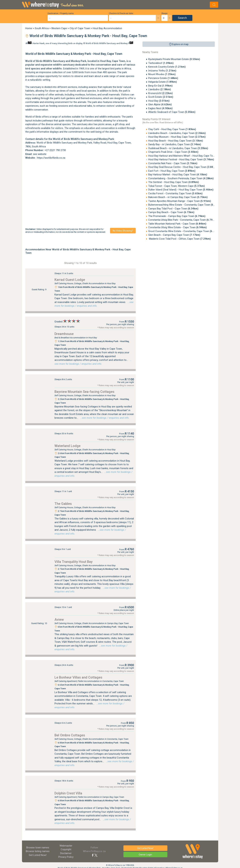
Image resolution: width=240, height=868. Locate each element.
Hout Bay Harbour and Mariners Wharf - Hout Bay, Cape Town (188, 156)
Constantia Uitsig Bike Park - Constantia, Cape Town (183, 220)
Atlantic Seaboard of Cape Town (172, 112)
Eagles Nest (160, 108)
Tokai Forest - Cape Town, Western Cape (177, 186)
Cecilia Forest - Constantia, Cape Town (175, 193)
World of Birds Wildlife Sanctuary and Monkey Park (109, 43)
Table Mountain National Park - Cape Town (177, 224)
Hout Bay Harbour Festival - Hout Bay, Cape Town (181, 159)
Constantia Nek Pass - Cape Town (173, 163)
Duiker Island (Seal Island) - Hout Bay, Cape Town (181, 190)
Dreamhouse (64, 334)
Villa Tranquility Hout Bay (74, 562)
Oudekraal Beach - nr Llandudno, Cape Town (178, 148)
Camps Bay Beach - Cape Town (171, 212)
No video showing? (123, 231)
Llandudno (160, 89)
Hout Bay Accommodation (107, 28)
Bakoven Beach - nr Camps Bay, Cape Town (178, 197)
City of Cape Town (80, 28)
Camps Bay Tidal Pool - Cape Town (173, 209)
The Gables (63, 504)
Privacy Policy (66, 857)
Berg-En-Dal (160, 86)
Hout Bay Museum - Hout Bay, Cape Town (177, 137)
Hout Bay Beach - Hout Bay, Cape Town (176, 141)
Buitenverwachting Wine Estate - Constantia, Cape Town (185, 205)
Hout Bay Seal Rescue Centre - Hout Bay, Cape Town (183, 167)
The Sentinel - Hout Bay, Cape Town (174, 182)
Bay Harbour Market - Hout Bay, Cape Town (178, 175)
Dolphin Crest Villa (68, 793)
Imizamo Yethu (162, 71)
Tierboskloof (161, 63)
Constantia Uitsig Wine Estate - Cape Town (178, 227)
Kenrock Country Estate (167, 67)
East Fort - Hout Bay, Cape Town (172, 171)
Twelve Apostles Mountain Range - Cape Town (180, 201)
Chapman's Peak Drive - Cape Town (173, 152)
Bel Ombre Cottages (70, 735)
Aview (59, 620)
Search (182, 18)
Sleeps (164, 13)
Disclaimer (66, 853)
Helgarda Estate (163, 82)
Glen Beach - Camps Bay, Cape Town (174, 235)
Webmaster (66, 846)
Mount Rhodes (162, 74)
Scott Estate (161, 97)
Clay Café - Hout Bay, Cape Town (172, 129)
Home (29, 28)
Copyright (66, 849)
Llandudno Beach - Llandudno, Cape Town (177, 133)
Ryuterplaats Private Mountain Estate (174, 59)
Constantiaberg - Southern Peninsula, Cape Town (181, 178)
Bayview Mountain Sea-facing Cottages (84, 392)
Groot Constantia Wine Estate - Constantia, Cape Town (184, 231)
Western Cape (59, 28)
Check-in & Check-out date (121, 13)
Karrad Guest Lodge (70, 280)
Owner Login (145, 855)
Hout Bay (159, 101)
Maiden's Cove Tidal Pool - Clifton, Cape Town (180, 239)
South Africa (42, 28)
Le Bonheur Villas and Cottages (78, 677)
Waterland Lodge (68, 446)
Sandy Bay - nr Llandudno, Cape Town (175, 144)
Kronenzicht (161, 93)
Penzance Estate (163, 78)
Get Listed (38, 855)
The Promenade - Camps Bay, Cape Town (177, 216)
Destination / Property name (61, 13)
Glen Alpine (160, 104)
